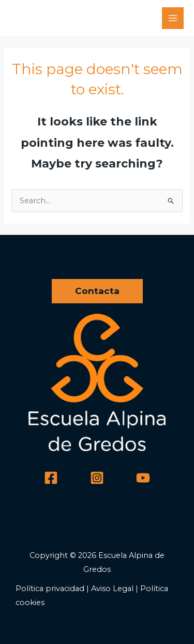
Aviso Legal (112, 589)
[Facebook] (51, 478)
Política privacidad (50, 589)
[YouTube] (143, 478)
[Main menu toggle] (173, 18)
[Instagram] (97, 478)
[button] (97, 291)
